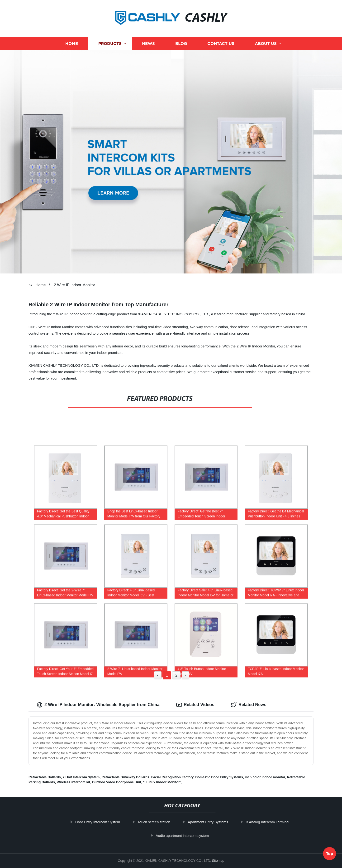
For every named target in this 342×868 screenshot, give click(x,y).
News (148, 43)
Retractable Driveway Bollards (125, 777)
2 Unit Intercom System (81, 777)
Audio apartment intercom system (188, 836)
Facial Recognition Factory (172, 777)
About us (266, 43)
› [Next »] (185, 675)
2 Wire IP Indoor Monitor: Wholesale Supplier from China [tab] (98, 705)
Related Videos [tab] (195, 705)
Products (110, 43)
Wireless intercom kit (74, 782)
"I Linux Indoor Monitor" (162, 782)
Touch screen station (159, 822)
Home (72, 43)
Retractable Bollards (45, 777)
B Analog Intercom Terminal (273, 822)
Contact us (221, 43)
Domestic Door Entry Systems (219, 777)
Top (330, 855)
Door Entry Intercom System (103, 822)
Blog (181, 43)
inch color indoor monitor (265, 777)
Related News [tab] (249, 705)
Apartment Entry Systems (214, 822)
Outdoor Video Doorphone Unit (117, 782)
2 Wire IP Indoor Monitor (74, 285)
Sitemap (218, 861)
